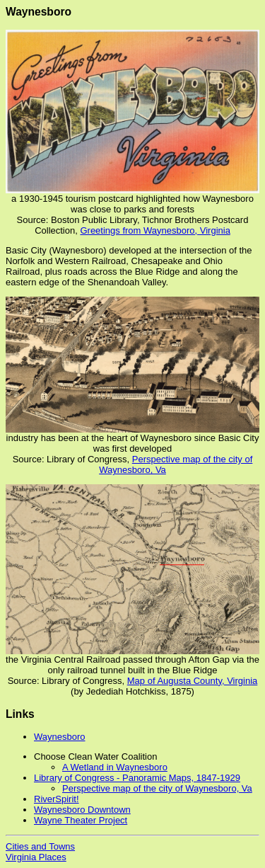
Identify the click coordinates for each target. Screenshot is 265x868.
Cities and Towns (40, 846)
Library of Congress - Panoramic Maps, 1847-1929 (137, 778)
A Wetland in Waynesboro (115, 767)
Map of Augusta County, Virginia (193, 681)
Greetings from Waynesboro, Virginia (155, 230)
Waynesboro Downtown (82, 810)
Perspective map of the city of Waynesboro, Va (157, 788)
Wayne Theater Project (81, 820)
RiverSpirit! (57, 799)
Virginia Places (36, 857)
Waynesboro (60, 737)
